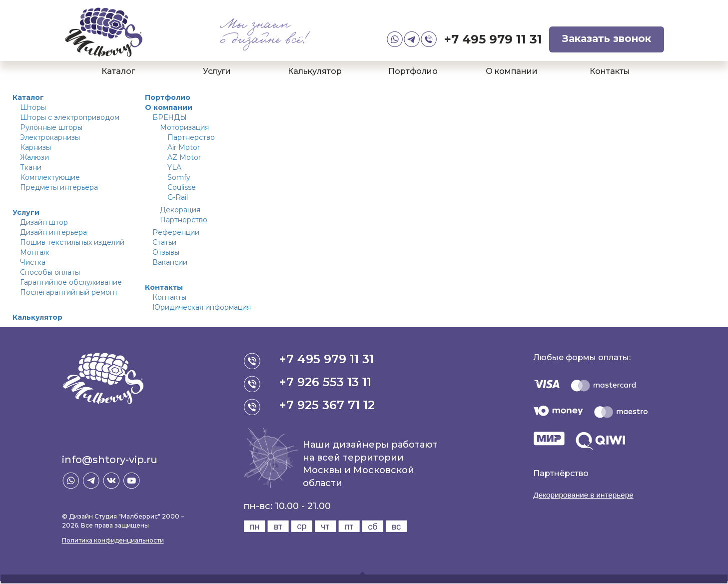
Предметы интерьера (59, 187)
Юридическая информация (202, 307)
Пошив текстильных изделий (72, 242)
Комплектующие (50, 177)
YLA (174, 167)
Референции (176, 232)
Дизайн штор (44, 222)
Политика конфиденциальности (113, 540)
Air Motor (184, 147)
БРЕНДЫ (170, 117)
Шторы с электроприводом (70, 117)
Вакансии (170, 262)
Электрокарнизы (50, 137)
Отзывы (166, 252)
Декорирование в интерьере (586, 495)
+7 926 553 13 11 (326, 382)
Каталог (118, 71)
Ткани (31, 167)
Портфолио (413, 71)
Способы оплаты (50, 272)
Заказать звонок (607, 38)
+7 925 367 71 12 (328, 405)
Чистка (33, 262)
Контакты (610, 71)
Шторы (33, 107)
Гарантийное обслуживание (71, 282)
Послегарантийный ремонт (69, 292)
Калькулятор (315, 71)
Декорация (180, 210)
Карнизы (35, 147)
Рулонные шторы (51, 127)
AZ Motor (184, 157)
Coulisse (182, 187)
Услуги (217, 71)
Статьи (164, 242)
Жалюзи (34, 157)
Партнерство (191, 137)
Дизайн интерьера (53, 232)
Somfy (179, 177)
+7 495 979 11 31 (493, 39)
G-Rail (178, 197)
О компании (512, 71)
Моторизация (184, 127)
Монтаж (34, 252)
